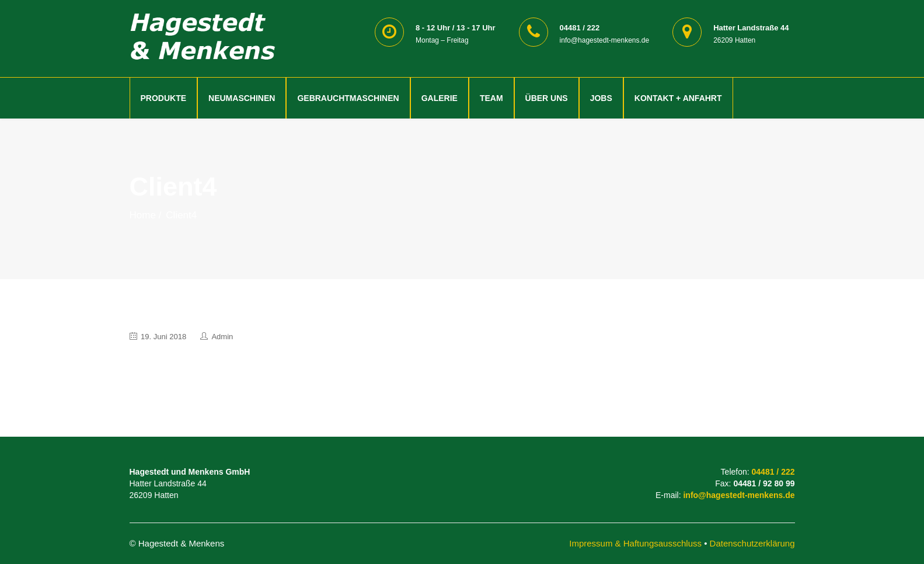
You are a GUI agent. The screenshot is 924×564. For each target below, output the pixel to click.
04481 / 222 (773, 472)
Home (143, 215)
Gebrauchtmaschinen (348, 98)
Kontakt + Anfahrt (678, 98)
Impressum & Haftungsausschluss (635, 543)
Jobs (601, 98)
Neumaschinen (242, 98)
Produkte (164, 98)
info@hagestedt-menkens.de (739, 495)
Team (491, 98)
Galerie (440, 98)
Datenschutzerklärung (752, 543)
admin (222, 337)
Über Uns (547, 98)
